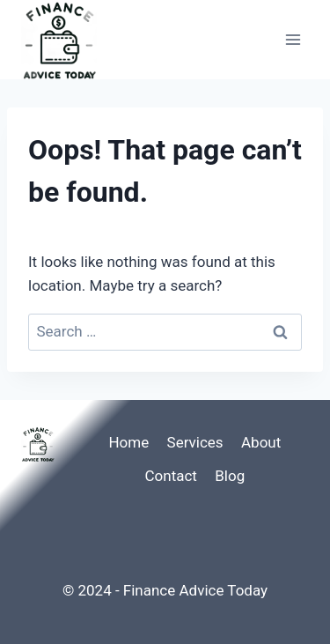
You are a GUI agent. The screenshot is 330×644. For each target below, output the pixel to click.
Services (195, 442)
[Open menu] (293, 39)
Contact (170, 476)
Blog (230, 476)
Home (128, 442)
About (261, 442)
